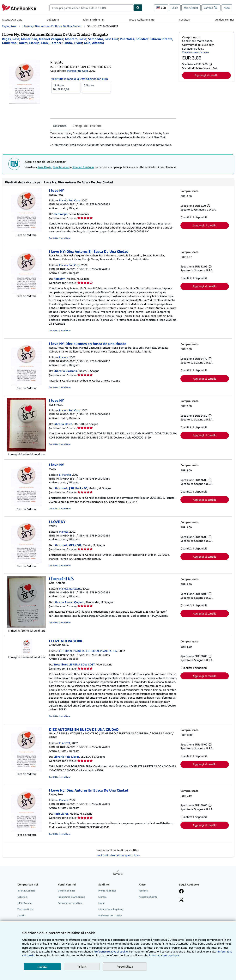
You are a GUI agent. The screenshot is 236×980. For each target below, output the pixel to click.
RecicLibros (61, 814)
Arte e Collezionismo (142, 19)
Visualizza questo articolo (195, 52)
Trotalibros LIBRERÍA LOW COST (74, 664)
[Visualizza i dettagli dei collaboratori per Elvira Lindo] (73, 43)
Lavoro (102, 903)
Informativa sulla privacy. (164, 955)
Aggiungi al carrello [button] (207, 75)
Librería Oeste (63, 424)
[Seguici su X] (181, 900)
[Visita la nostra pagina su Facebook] (181, 892)
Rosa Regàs (44, 167)
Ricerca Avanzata (12, 19)
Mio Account (191, 8)
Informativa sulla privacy (111, 909)
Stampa (102, 897)
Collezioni (53, 19)
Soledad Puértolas (83, 167)
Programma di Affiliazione (71, 897)
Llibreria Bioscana (65, 371)
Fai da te (143, 891)
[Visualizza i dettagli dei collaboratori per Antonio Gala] (94, 43)
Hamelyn (60, 279)
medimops (60, 214)
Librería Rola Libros (66, 757)
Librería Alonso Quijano (69, 602)
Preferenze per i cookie (110, 915)
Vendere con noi (224, 19)
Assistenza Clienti (148, 897)
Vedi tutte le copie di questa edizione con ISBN (80, 79)
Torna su (118, 874)
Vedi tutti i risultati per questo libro (118, 855)
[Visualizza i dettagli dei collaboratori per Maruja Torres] (29, 43)
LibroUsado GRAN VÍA (68, 545)
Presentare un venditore (70, 903)
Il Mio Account (25, 903)
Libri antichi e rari (94, 19)
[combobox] (91, 8)
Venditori (185, 19)
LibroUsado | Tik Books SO (70, 488)
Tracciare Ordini (25, 909)
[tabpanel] (113, 139)
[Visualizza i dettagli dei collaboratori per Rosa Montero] (76, 39)
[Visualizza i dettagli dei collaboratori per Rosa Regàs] (11, 39)
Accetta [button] (42, 967)
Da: (66, 87)
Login (175, 8)
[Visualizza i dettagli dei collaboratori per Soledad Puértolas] (134, 39)
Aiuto (227, 8)
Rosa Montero (61, 167)
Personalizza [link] (125, 966)
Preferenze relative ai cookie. (111, 951)
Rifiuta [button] (82, 967)
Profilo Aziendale (107, 891)
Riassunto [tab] (60, 126)
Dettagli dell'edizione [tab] (87, 126)
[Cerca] (138, 8)
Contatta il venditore (60, 238)
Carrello (21, 915)
